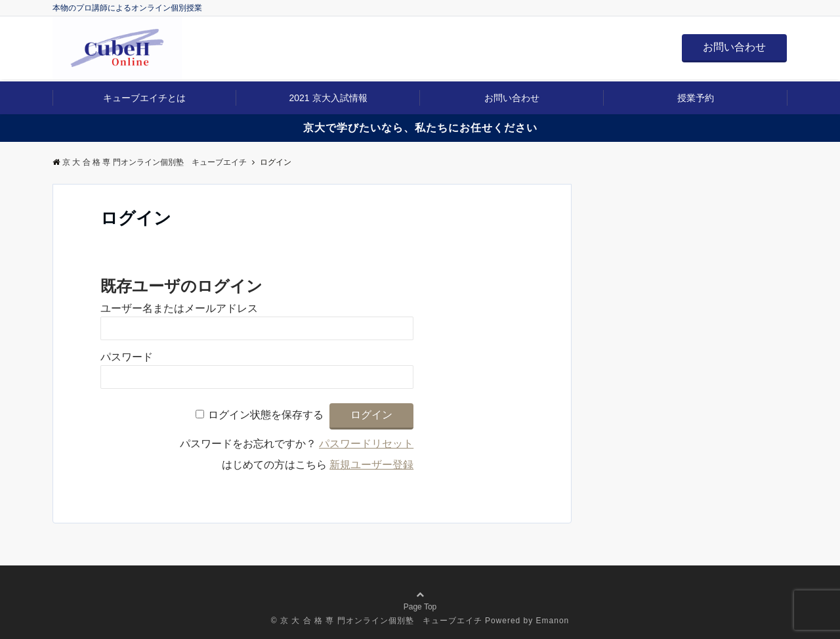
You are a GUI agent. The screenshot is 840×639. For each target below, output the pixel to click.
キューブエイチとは (144, 98)
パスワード (127, 357)
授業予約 (696, 98)
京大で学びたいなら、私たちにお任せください (420, 128)
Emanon (553, 621)
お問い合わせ (734, 47)
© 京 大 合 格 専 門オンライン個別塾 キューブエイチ (377, 621)
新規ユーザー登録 (371, 465)
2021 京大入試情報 (328, 98)
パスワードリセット (366, 444)
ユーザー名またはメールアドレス (179, 308)
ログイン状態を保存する (266, 415)
